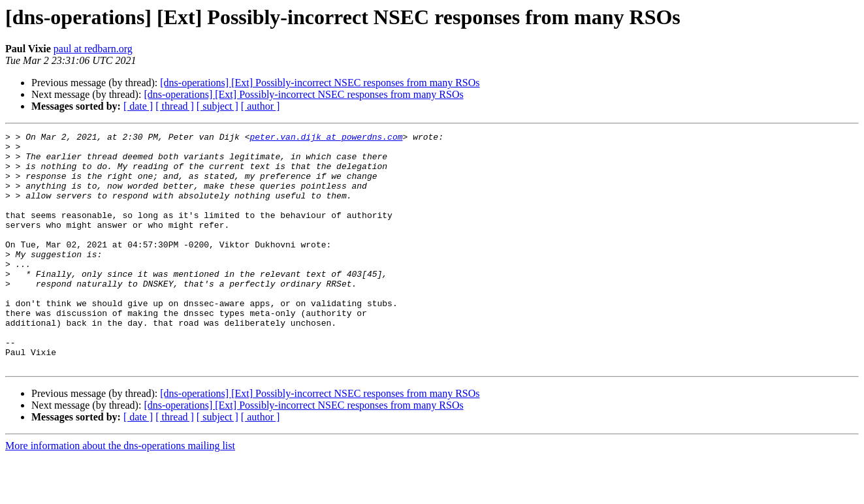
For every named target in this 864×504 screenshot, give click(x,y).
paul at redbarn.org (93, 49)
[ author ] (261, 106)
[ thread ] (175, 106)
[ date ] (138, 106)
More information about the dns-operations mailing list (120, 493)
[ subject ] (217, 106)
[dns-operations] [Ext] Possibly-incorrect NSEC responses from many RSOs (320, 83)
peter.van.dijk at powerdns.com (326, 138)
